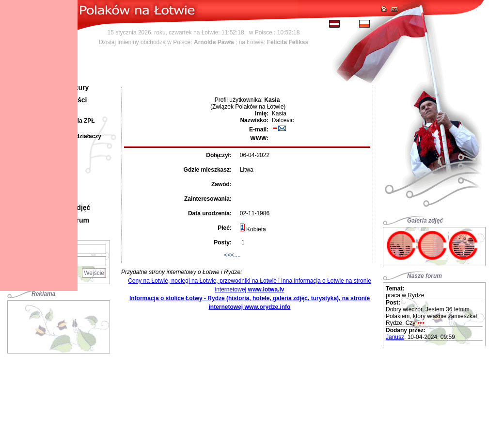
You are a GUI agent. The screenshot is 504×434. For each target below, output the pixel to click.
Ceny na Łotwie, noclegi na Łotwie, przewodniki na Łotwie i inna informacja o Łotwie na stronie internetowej (250, 285)
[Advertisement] (59, 325)
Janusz (395, 337)
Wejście (94, 273)
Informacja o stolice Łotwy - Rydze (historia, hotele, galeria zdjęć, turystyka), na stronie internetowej (250, 303)
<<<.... (232, 255)
